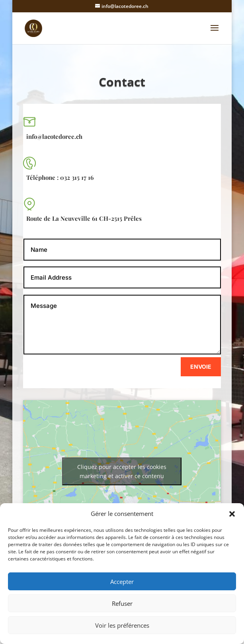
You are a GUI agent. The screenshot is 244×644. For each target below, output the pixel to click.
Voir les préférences (122, 625)
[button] (232, 514)
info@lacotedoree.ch (54, 136)
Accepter (122, 582)
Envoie (201, 367)
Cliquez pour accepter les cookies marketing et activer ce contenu (122, 471)
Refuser (122, 603)
